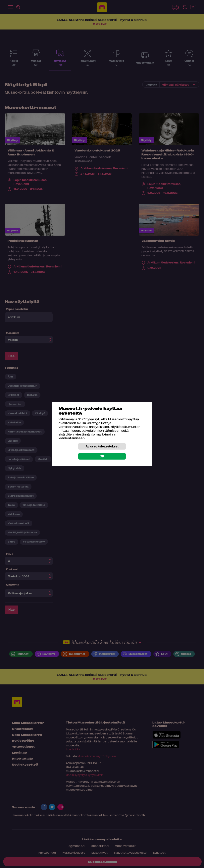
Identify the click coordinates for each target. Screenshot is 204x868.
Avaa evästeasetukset (102, 446)
